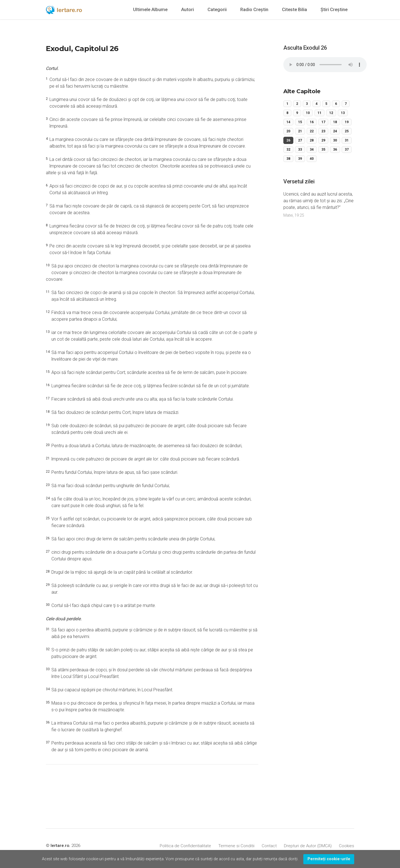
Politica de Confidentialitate (185, 846)
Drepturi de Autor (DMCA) (308, 846)
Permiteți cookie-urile (329, 859)
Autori (187, 9)
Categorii (217, 9)
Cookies (347, 846)
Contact (269, 846)
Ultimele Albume (150, 9)
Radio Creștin (254, 9)
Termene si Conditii (236, 846)
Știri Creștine (334, 9)
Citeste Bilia (294, 9)
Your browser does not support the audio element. (325, 65)
